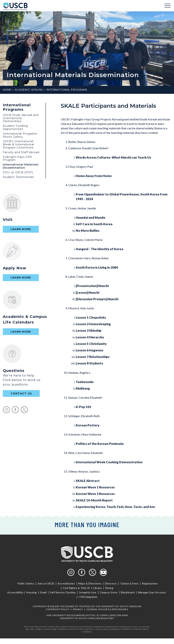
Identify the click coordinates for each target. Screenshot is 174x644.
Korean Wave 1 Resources (95, 487)
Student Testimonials (18, 177)
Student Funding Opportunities (15, 127)
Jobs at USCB (46, 583)
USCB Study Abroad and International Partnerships (21, 118)
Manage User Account (152, 592)
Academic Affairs (29, 90)
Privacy (78, 609)
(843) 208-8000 (119, 615)
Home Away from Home (94, 176)
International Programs (67, 90)
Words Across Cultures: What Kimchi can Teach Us (113, 157)
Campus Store (109, 592)
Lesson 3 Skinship (89, 330)
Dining (109, 588)
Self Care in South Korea (94, 224)
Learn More (21, 229)
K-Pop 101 (83, 407)
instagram (6, 410)
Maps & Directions (90, 583)
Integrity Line (88, 592)
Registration (150, 583)
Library (98, 588)
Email (43, 592)
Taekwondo (85, 382)
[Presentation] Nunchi (92, 286)
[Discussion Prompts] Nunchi (97, 299)
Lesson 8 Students (89, 363)
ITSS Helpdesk (88, 597)
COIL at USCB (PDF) (18, 172)
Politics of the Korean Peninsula (100, 444)
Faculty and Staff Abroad (21, 152)
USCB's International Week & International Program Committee (18, 144)
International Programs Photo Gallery (20, 135)
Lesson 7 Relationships (93, 357)
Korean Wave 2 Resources (95, 494)
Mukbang (83, 388)
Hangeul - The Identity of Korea (99, 249)
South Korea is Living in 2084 (97, 267)
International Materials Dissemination (21, 166)
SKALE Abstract (88, 481)
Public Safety (26, 583)
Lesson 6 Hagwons (90, 350)
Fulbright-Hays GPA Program (17, 158)
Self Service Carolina (63, 592)
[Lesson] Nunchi (87, 292)
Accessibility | (16, 592)
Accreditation (66, 583)
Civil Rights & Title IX (76, 588)
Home (7, 90)
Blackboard (128, 592)
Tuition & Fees (129, 583)
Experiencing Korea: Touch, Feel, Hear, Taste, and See (115, 507)
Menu (167, 6)
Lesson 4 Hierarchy (90, 337)
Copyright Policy (58, 609)
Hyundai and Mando (91, 217)
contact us (21, 393)
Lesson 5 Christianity (91, 344)
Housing (32, 592)
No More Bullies (88, 231)
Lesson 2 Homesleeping (93, 324)
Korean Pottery (88, 425)
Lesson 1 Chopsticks (91, 317)
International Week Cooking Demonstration (109, 462)
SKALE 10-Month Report (94, 500)
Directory (111, 583)
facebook (15, 410)
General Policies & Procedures (107, 609)
